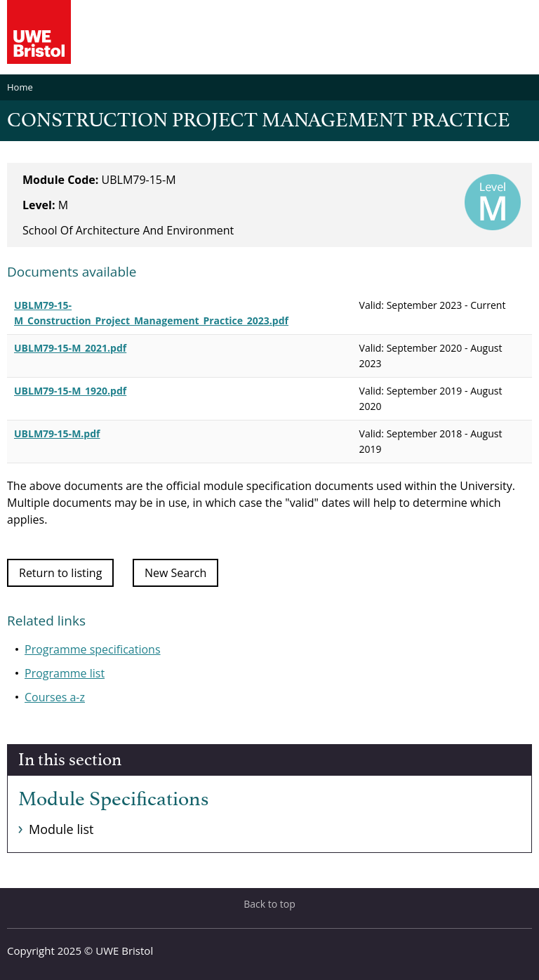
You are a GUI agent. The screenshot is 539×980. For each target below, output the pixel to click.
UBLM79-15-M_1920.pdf (70, 391)
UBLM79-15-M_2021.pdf (70, 348)
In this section (70, 760)
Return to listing (60, 573)
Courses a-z (55, 697)
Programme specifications (93, 649)
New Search (175, 573)
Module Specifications (113, 800)
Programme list (65, 673)
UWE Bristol (124, 951)
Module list (61, 829)
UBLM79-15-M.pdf (57, 433)
